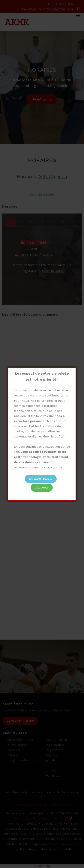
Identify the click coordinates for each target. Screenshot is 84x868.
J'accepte (42, 487)
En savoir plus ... (41, 479)
